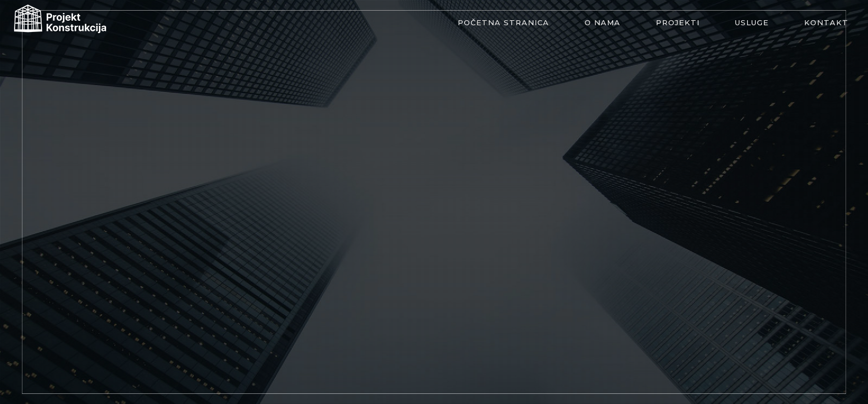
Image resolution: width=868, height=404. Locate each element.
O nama (602, 22)
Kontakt (826, 22)
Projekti (678, 22)
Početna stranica (503, 22)
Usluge (752, 22)
